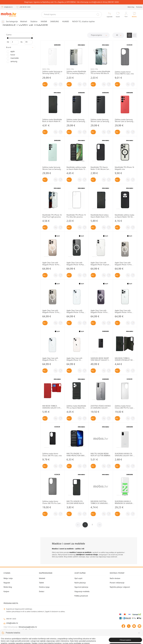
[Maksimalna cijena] (28, 42)
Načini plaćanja (80, 583)
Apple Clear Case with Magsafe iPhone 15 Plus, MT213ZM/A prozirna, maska (75, 312)
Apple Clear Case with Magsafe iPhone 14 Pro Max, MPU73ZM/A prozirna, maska (99, 312)
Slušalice (36, 22)
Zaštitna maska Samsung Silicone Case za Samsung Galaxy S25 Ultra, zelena (51, 168)
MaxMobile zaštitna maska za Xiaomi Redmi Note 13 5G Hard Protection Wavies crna (76, 168)
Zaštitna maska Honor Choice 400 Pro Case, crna (124, 73)
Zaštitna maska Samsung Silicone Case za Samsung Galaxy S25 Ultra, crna (100, 121)
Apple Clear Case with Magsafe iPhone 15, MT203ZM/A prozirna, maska (50, 359)
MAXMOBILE (12, 58)
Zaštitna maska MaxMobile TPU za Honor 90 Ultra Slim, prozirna (101, 73)
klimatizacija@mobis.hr (28, 627)
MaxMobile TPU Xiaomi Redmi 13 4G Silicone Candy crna (101, 168)
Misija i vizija (8, 578)
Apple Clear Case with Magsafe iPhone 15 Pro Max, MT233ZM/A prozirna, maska (125, 264)
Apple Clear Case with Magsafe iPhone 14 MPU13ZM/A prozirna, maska (75, 359)
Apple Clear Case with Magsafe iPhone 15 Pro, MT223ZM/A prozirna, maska (51, 312)
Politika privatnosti (81, 596)
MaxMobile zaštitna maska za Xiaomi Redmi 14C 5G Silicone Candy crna (124, 216)
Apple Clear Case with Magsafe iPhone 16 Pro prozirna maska (51, 264)
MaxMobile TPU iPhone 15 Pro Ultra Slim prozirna (76, 216)
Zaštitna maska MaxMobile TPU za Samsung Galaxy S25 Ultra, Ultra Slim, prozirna (77, 73)
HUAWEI (67, 22)
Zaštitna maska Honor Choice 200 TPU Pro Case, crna (52, 502)
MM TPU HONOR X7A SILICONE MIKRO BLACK (75, 502)
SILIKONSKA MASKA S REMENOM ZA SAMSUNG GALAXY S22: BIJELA (124, 502)
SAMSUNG (56, 22)
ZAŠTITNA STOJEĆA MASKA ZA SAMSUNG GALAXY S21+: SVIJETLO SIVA (101, 407)
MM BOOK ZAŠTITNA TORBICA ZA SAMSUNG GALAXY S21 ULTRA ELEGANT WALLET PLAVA (100, 502)
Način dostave (115, 578)
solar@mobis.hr (28, 630)
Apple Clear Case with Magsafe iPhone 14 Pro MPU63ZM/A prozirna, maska (123, 312)
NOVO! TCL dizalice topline (85, 22)
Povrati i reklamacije (117, 583)
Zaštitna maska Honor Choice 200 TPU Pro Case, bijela (124, 407)
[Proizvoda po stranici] (118, 35)
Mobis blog (131, 7)
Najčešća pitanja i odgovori (120, 587)
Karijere (6, 592)
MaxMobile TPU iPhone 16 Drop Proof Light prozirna (52, 216)
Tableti (41, 583)
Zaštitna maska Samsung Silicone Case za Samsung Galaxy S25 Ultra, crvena (124, 121)
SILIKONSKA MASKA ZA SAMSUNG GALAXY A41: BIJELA (124, 455)
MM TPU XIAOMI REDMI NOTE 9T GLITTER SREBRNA (100, 455)
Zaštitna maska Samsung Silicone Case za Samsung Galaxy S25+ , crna (76, 121)
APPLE (10, 52)
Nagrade (7, 583)
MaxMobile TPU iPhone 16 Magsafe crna (124, 168)
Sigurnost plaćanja (81, 587)
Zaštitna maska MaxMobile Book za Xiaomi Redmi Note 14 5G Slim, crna (52, 121)
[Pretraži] (98, 14)
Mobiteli (26, 22)
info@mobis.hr (12, 623)
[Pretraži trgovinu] (71, 15)
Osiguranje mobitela (82, 592)
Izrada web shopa (126, 640)
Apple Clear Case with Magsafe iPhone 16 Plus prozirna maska (75, 264)
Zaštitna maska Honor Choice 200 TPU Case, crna (52, 455)
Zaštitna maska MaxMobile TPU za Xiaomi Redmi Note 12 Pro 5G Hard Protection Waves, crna (76, 407)
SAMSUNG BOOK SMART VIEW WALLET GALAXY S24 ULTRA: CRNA (100, 359)
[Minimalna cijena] (15, 42)
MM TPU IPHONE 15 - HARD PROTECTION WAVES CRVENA (76, 455)
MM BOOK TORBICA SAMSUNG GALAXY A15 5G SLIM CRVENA (51, 407)
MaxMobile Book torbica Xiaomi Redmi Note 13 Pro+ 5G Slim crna (101, 216)
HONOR (11, 55)
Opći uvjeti (78, 578)
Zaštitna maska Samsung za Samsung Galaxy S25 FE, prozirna (52, 73)
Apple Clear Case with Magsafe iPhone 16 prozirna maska (101, 264)
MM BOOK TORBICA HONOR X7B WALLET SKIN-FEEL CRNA (125, 359)
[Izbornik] (10, 22)
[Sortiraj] (98, 35)
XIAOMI (46, 22)
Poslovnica (139, 7)
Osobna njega (44, 587)
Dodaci (42, 592)
